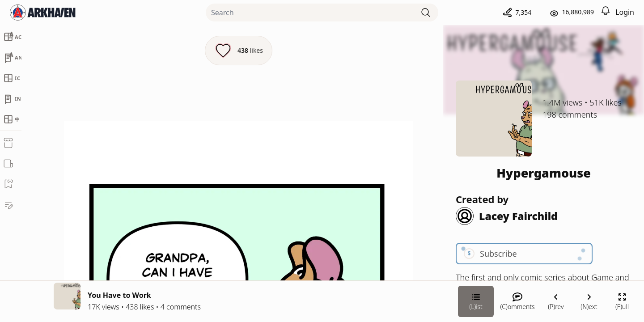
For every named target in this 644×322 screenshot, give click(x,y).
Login (625, 12)
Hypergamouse (544, 173)
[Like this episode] (239, 51)
